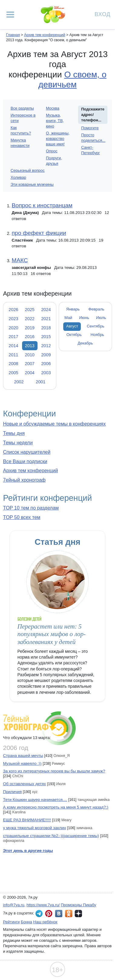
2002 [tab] (19, 382)
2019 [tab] (30, 328)
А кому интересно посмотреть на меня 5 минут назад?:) (56, 807)
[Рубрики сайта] (10, 15)
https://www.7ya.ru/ (43, 905)
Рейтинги (11, 922)
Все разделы (22, 108)
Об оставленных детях (25, 784)
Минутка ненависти (20, 143)
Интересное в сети (23, 118)
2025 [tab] (30, 310)
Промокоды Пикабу (79, 905)
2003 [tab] (46, 373)
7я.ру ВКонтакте (59, 914)
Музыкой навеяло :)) (22, 763)
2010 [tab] (30, 355)
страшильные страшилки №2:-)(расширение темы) (51, 836)
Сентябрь (96, 326)
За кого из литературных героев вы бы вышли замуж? (54, 771)
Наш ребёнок (45, 922)
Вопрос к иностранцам (42, 205)
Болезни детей (30, 619)
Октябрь (74, 335)
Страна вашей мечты (23, 756)
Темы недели (18, 443)
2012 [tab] (46, 346)
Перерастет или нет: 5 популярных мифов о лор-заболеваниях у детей (52, 634)
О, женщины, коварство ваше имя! (58, 139)
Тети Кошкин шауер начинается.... (35, 800)
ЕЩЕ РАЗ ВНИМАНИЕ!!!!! (27, 820)
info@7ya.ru (14, 905)
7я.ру (78, 914)
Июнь (84, 318)
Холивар (18, 177)
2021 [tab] (46, 319)
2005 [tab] (14, 373)
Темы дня (14, 433)
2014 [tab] (14, 346)
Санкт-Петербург (90, 150)
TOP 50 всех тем (22, 517)
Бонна (26, 922)
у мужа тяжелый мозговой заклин (34, 828)
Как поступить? (21, 130)
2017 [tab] (14, 337)
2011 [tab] (14, 355)
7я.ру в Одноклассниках (69, 914)
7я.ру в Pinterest (49, 914)
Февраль (96, 309)
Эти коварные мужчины (32, 184)
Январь (73, 309)
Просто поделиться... (93, 138)
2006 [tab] (46, 364)
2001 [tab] (41, 382)
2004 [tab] (30, 373)
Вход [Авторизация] (103, 14)
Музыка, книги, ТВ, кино (55, 121)
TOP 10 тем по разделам (31, 508)
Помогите (90, 128)
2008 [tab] (14, 364)
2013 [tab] (30, 346)
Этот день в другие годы (28, 851)
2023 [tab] (14, 319)
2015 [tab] (46, 337)
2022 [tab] (30, 319)
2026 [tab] (14, 310)
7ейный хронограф (24, 480)
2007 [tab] (30, 364)
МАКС (20, 260)
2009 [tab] (46, 355)
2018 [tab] (46, 328)
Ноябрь (97, 335)
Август (72, 326)
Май (68, 318)
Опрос (52, 151)
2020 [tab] (14, 328)
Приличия (12, 792)
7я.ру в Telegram (39, 914)
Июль (101, 318)
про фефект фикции (39, 233)
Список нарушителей (27, 452)
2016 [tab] (30, 337)
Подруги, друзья (54, 161)
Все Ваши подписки (25, 461)
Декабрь (85, 343)
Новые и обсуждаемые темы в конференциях (54, 424)
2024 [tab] (46, 310)
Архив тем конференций (30, 471)
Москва (53, 108)
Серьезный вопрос (28, 170)
